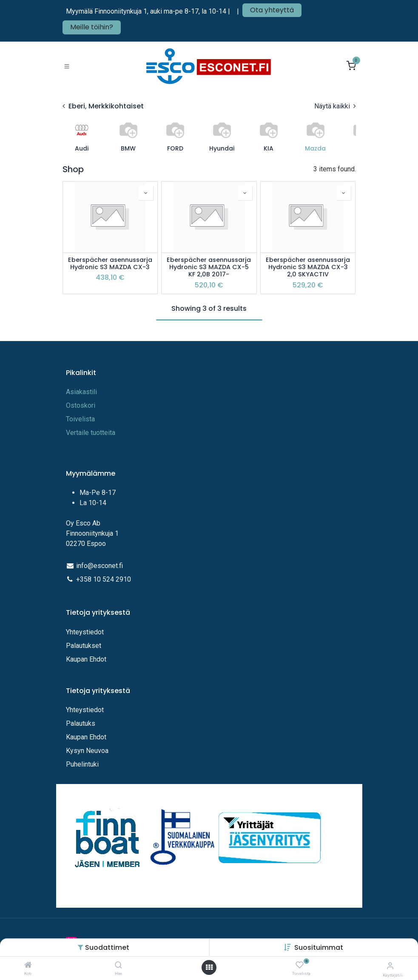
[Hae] (118, 965)
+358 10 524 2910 (104, 579)
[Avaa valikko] (209, 967)
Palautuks (81, 723)
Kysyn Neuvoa (87, 751)
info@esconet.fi (100, 566)
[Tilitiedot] (390, 966)
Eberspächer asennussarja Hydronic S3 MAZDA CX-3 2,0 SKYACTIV (308, 267)
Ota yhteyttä (272, 10)
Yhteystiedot (86, 632)
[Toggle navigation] (67, 66)
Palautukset (84, 646)
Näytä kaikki (335, 106)
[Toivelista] (300, 965)
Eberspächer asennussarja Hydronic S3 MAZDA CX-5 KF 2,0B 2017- (209, 267)
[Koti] (28, 965)
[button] (319, 947)
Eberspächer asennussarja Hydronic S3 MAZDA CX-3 (110, 264)
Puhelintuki (82, 764)
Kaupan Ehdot (86, 659)
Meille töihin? (92, 27)
